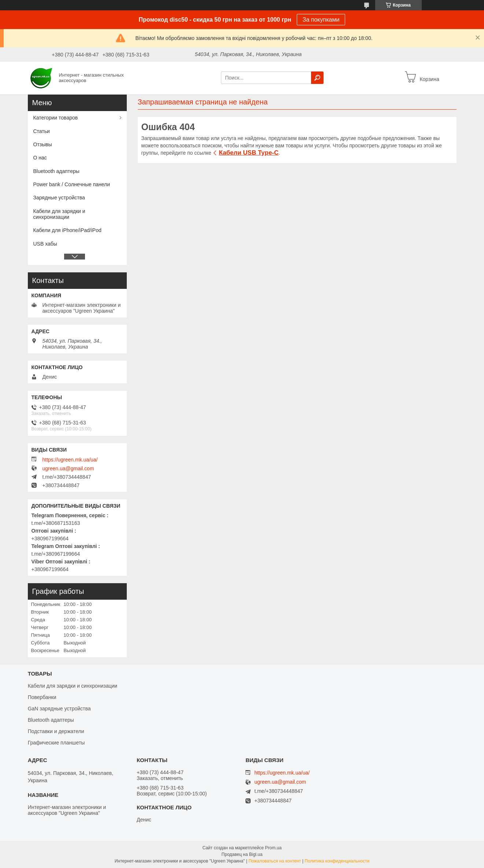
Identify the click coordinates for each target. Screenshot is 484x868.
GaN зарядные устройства (59, 709)
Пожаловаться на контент (275, 861)
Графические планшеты (56, 743)
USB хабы (45, 244)
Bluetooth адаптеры (56, 171)
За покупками (321, 20)
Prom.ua (273, 848)
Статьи (42, 131)
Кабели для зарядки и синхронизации (59, 214)
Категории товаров (56, 118)
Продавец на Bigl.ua (242, 854)
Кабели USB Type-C (249, 153)
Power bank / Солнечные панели (72, 184)
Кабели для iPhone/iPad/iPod (67, 230)
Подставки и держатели (56, 731)
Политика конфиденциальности (337, 861)
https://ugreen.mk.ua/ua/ (70, 460)
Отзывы (43, 144)
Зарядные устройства (59, 198)
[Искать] (317, 78)
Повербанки (42, 697)
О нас (40, 158)
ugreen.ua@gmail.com (68, 468)
